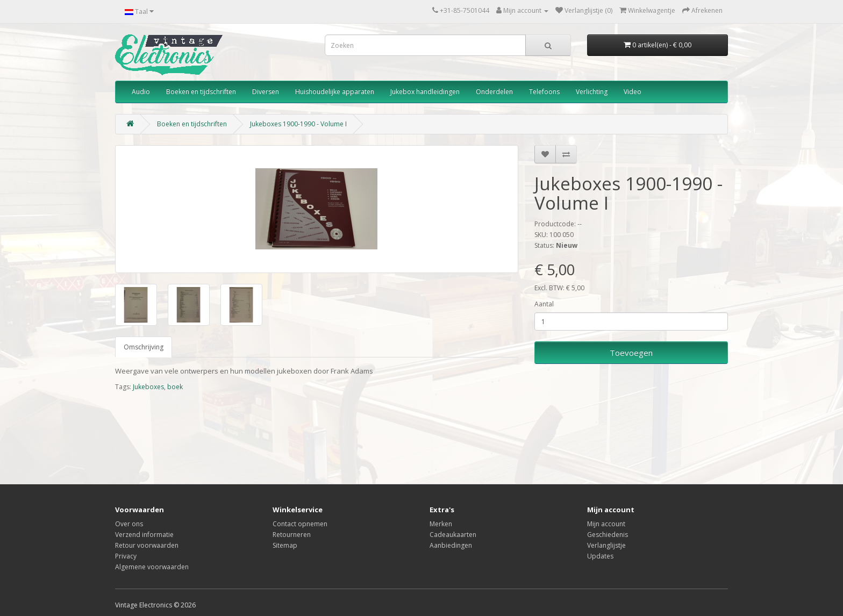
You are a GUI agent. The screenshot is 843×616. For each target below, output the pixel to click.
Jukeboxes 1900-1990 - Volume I (298, 124)
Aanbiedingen (451, 545)
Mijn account (606, 524)
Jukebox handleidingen (425, 92)
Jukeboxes (148, 387)
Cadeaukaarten (453, 535)
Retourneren (292, 535)
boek (175, 387)
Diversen (266, 92)
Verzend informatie (144, 535)
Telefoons (544, 92)
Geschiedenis (608, 535)
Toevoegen (631, 353)
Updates (600, 556)
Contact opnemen (300, 524)
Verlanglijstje (606, 545)
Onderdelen (494, 92)
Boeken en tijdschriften (201, 92)
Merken (441, 524)
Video (633, 92)
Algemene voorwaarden (152, 567)
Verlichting (592, 92)
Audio (141, 92)
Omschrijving (144, 347)
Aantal (544, 304)
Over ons (129, 524)
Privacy (126, 556)
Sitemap (285, 545)
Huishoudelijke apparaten (335, 92)
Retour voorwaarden (147, 545)
